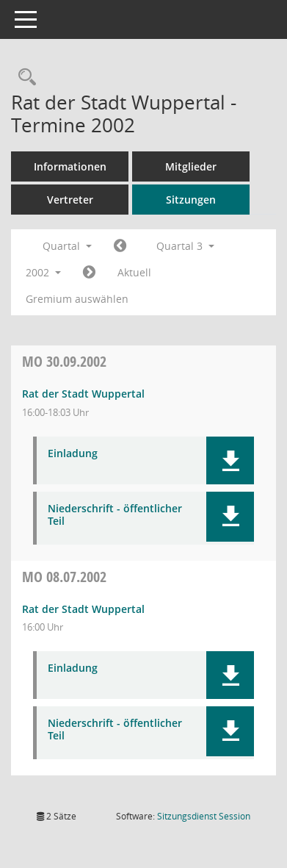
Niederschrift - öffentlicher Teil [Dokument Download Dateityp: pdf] (115, 515)
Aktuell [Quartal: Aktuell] (134, 272)
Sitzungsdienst (204, 816)
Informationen (70, 166)
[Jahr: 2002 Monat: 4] (120, 246)
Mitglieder (191, 166)
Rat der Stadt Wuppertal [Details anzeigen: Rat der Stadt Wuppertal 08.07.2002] (83, 609)
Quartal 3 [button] (185, 246)
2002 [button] (43, 272)
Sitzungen (191, 200)
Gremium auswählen (77, 299)
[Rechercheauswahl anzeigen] (23, 78)
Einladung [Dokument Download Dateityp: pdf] (73, 454)
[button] (230, 460)
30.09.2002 (64, 361)
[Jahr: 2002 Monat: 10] (89, 273)
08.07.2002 (64, 577)
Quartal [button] (67, 246)
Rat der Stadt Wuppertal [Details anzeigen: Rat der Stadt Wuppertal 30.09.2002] (83, 394)
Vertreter (70, 200)
